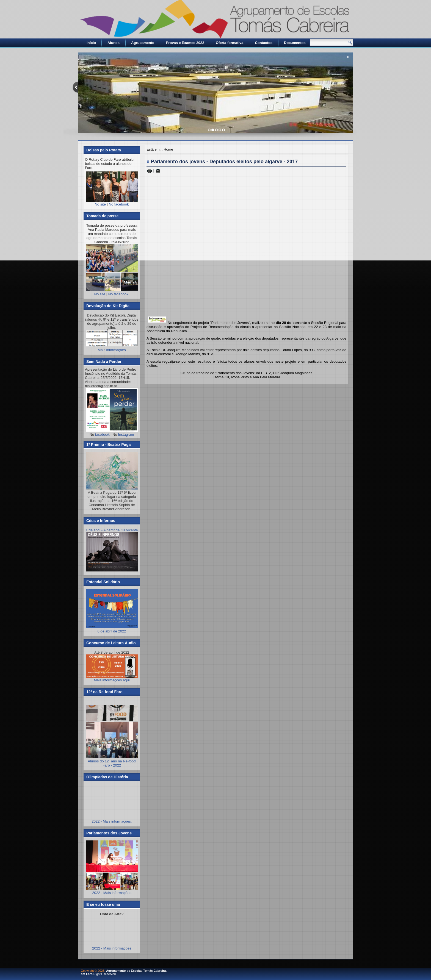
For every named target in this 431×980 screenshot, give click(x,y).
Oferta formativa (230, 43)
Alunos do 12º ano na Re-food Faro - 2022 (112, 763)
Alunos (114, 43)
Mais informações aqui (112, 668)
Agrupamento (143, 43)
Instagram (126, 435)
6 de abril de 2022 (112, 629)
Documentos (295, 43)
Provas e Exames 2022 (185, 43)
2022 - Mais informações (112, 893)
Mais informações (112, 350)
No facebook (119, 204)
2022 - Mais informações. (112, 821)
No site (100, 204)
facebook (102, 435)
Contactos (264, 43)
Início (91, 43)
